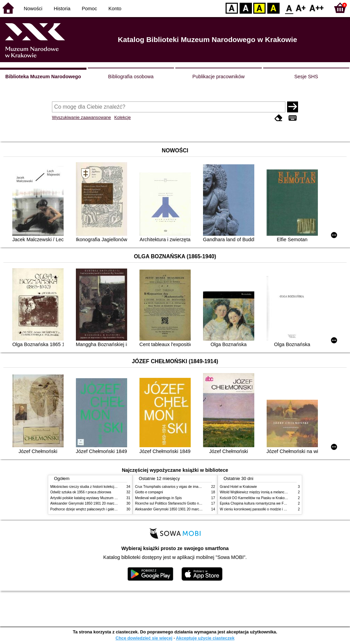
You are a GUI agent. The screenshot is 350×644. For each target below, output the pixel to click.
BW (246, 8)
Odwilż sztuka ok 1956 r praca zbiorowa (81, 492)
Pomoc (89, 9)
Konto (115, 9)
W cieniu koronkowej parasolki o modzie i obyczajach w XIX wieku (270, 509)
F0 (289, 8)
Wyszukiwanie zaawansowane (82, 117)
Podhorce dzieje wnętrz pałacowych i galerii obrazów (91, 509)
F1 (301, 8)
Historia (62, 9)
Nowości (33, 9)
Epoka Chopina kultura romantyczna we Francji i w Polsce (264, 503)
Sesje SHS (306, 77)
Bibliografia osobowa (131, 77)
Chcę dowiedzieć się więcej (144, 638)
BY (273, 8)
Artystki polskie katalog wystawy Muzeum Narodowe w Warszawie (101, 498)
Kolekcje (122, 117)
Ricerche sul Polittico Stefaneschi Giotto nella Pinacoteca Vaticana (186, 503)
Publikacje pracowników (219, 77)
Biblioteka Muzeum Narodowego (43, 77)
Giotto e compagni (149, 492)
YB (259, 8)
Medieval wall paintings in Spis (158, 498)
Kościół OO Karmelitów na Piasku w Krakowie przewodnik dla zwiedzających (278, 498)
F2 (317, 8)
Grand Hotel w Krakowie (238, 487)
